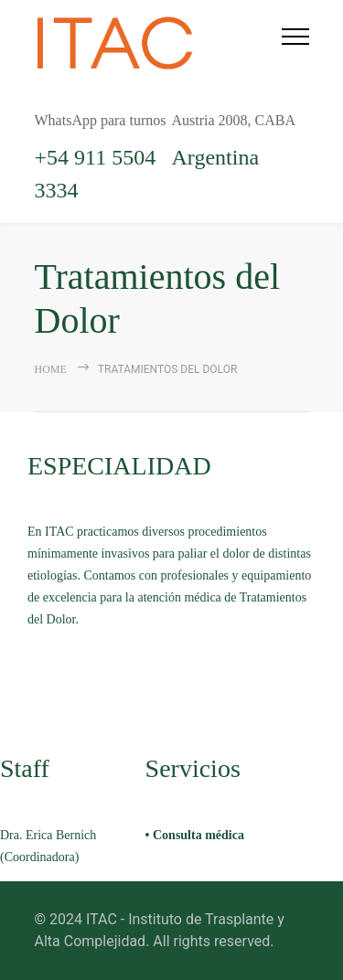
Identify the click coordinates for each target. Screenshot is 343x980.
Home (51, 369)
